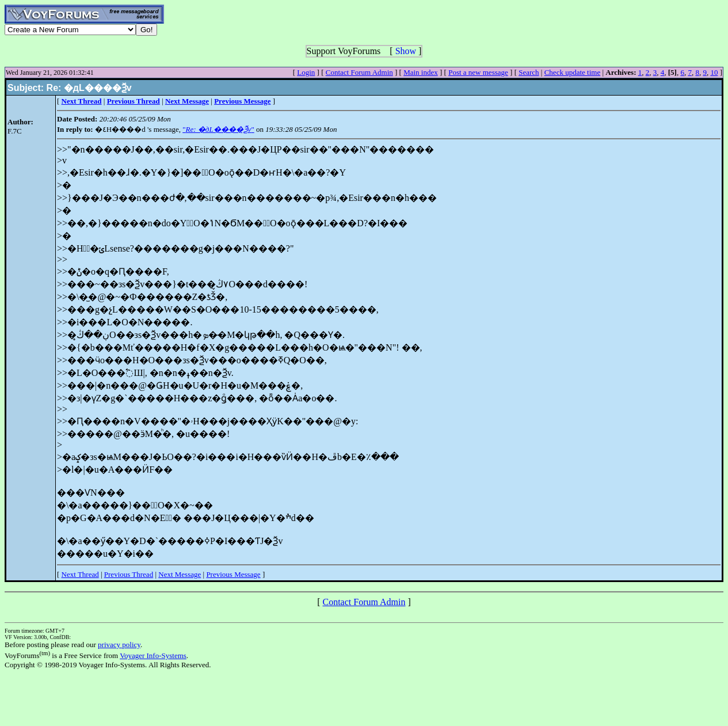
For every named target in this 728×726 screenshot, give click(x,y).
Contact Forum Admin (359, 72)
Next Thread (80, 574)
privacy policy (119, 645)
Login (306, 72)
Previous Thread (129, 574)
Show (406, 51)
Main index (421, 72)
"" (218, 129)
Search (529, 72)
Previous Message (233, 574)
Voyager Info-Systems (153, 655)
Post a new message (478, 72)
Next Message (180, 574)
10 (714, 72)
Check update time (572, 72)
